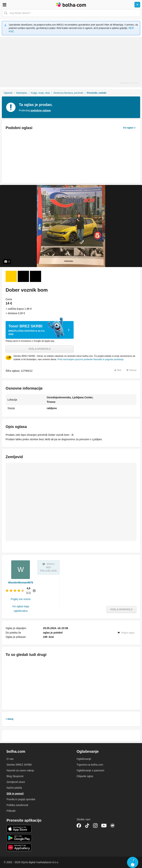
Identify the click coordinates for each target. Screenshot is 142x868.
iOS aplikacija (19, 829)
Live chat (133, 862)
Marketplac (22, 93)
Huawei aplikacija (19, 847)
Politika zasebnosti (17, 805)
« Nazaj (9, 719)
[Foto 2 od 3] (23, 276)
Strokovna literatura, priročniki (68, 93)
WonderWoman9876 (21, 583)
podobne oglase (41, 110)
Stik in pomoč (15, 794)
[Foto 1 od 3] (11, 276)
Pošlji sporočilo (40, 349)
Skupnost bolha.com (112, 826)
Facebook (79, 826)
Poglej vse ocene (21, 599)
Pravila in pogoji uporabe (21, 799)
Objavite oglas (85, 776)
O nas (10, 759)
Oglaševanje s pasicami (90, 770)
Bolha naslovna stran (71, 5)
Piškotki (11, 811)
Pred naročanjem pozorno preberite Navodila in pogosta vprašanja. (91, 359)
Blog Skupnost (15, 776)
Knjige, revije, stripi (40, 93)
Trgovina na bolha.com (90, 765)
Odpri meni (4, 5)
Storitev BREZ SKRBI (19, 765)
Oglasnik (8, 93)
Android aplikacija (19, 838)
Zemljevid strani (16, 782)
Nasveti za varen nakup (20, 770)
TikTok (87, 826)
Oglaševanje (84, 759)
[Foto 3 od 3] (35, 276)
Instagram (95, 826)
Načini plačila (14, 788)
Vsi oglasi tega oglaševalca (21, 609)
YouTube (104, 826)
